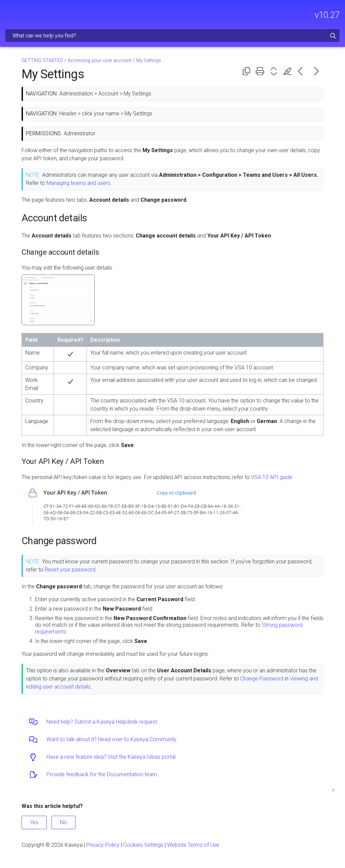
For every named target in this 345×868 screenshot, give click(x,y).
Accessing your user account (100, 61)
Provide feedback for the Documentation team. (102, 774)
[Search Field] (172, 36)
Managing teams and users (78, 183)
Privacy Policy (103, 845)
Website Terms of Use (193, 845)
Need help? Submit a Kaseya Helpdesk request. (102, 722)
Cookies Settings (143, 845)
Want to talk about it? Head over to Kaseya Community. (112, 739)
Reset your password (70, 570)
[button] (333, 36)
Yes (34, 822)
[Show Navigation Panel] (9, 12)
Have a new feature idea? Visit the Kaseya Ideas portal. (112, 757)
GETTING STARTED (42, 61)
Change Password (262, 679)
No (64, 822)
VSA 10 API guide (272, 477)
